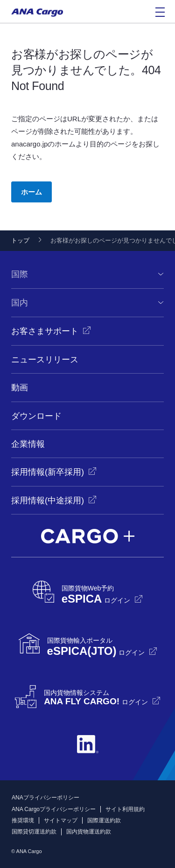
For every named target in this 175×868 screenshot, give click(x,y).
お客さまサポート (45, 331)
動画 (20, 388)
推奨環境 (23, 820)
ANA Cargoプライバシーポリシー (54, 809)
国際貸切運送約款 (34, 832)
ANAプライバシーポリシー (45, 798)
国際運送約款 (104, 820)
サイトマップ (61, 820)
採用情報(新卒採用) (48, 472)
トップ (20, 240)
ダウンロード (36, 416)
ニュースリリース (45, 360)
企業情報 (28, 444)
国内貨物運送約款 (89, 832)
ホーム (31, 192)
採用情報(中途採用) (48, 500)
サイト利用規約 (125, 809)
